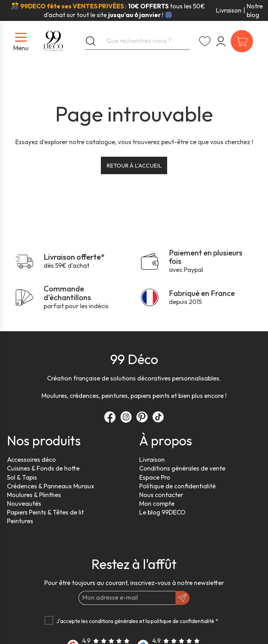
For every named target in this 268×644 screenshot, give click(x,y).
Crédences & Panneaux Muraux (51, 486)
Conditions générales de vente (182, 468)
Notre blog (255, 10)
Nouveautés (24, 504)
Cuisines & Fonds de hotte (43, 468)
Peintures (20, 521)
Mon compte (157, 504)
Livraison (229, 10)
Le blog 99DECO (162, 512)
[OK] (183, 598)
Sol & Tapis (22, 477)
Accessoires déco (31, 460)
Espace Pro (155, 477)
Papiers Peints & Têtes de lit (45, 512)
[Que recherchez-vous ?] (137, 41)
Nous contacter (161, 495)
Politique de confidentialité (177, 486)
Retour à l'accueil (134, 165)
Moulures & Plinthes (34, 495)
